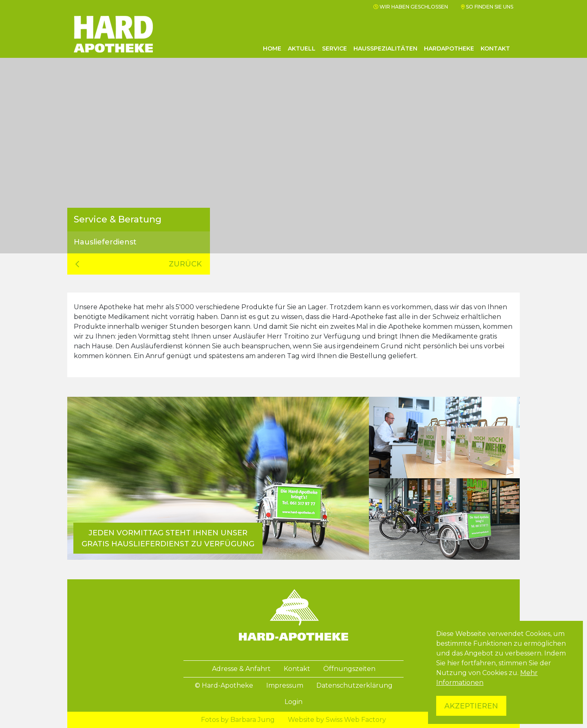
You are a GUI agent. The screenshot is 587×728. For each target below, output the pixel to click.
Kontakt (297, 669)
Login (293, 702)
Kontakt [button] (495, 48)
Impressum (285, 685)
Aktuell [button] (302, 48)
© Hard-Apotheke (224, 685)
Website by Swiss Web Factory (337, 720)
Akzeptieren (471, 706)
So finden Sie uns (487, 7)
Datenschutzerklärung (354, 685)
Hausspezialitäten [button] (385, 48)
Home (272, 48)
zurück (139, 264)
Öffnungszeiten (349, 669)
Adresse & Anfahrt (241, 669)
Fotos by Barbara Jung (238, 720)
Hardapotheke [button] (449, 48)
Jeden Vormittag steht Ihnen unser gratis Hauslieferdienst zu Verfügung (168, 538)
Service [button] (334, 48)
